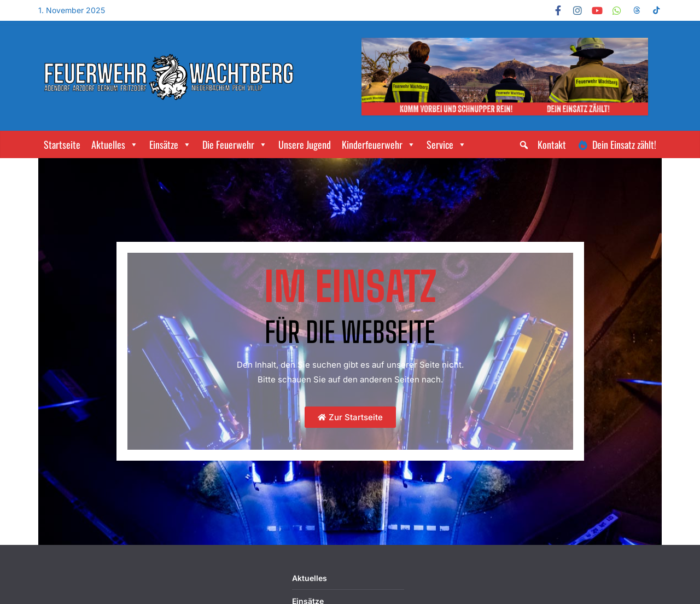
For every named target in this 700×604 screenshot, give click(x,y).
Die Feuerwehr (235, 144)
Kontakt (552, 144)
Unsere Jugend (305, 144)
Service (447, 144)
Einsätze (170, 144)
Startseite (62, 144)
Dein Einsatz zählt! (624, 144)
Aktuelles (115, 144)
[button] (524, 145)
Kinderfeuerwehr (379, 144)
